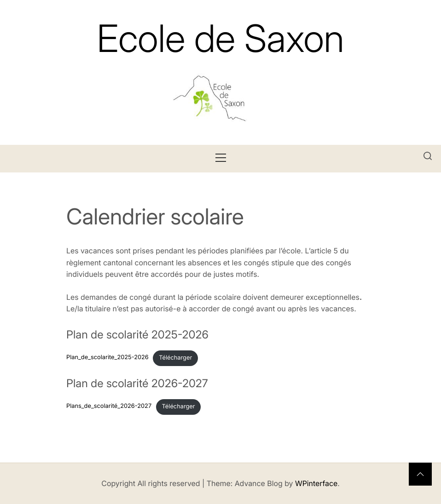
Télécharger (175, 358)
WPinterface (316, 483)
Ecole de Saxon (220, 38)
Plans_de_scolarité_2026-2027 (109, 407)
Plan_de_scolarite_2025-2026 (107, 358)
